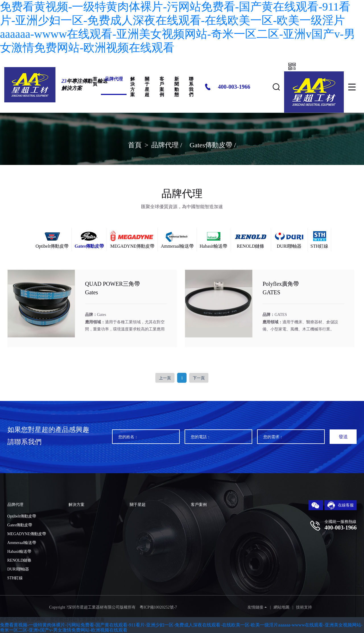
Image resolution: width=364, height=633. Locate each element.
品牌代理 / (168, 145)
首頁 (95, 81)
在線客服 (341, 505)
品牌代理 (114, 79)
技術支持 (304, 607)
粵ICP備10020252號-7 (158, 607)
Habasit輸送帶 (19, 552)
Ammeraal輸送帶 (22, 543)
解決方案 (133, 87)
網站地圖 (282, 607)
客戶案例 (162, 87)
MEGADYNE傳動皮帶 (27, 534)
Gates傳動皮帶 (20, 525)
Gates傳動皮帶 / (213, 145)
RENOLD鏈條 (19, 560)
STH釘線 (15, 578)
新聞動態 (177, 87)
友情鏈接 (255, 607)
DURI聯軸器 (18, 569)
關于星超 (147, 87)
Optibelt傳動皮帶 (22, 516)
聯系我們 (191, 87)
